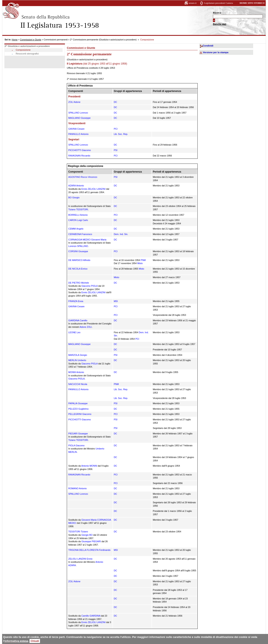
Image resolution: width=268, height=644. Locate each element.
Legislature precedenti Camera (218, 3)
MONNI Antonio (76, 372)
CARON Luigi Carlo (78, 220)
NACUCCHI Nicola (78, 384)
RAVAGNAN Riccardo (79, 156)
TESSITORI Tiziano (78, 532)
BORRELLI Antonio (78, 215)
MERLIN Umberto (77, 360)
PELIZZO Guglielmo (78, 409)
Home (15, 40)
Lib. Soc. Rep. (121, 134)
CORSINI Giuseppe (78, 251)
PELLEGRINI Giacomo (80, 414)
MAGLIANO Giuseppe (79, 118)
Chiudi (35, 641)
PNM (143, 260)
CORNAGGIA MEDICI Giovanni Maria (87, 240)
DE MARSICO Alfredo (79, 260)
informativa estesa (16, 641)
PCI (116, 129)
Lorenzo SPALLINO (78, 246)
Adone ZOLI (86, 327)
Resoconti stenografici (27, 54)
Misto (140, 263)
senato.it (193, 3)
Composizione (23, 50)
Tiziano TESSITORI (78, 209)
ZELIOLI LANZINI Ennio (80, 559)
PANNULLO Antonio (78, 134)
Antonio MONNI (89, 466)
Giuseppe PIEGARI (91, 541)
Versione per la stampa (216, 52)
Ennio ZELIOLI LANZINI (93, 189)
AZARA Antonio (76, 186)
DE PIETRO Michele (79, 283)
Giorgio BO (87, 535)
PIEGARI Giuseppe (78, 434)
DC (115, 102)
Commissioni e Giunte (31, 40)
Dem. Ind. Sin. (121, 234)
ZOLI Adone (74, 102)
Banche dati (220, 24)
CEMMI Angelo (76, 229)
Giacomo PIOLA (90, 286)
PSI (115, 150)
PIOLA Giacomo (76, 445)
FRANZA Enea (76, 301)
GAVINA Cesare (76, 129)
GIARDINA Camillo (78, 320)
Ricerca (217, 13)
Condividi (208, 46)
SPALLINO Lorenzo (78, 113)
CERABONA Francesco (80, 234)
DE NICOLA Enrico (78, 269)
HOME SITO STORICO (252, 3)
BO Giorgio (74, 197)
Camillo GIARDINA (91, 616)
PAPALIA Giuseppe (78, 403)
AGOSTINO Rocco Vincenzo (83, 177)
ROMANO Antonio (77, 488)
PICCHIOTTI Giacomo (79, 150)
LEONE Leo (74, 332)
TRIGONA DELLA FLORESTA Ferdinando (89, 550)
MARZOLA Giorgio (78, 355)
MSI (116, 301)
